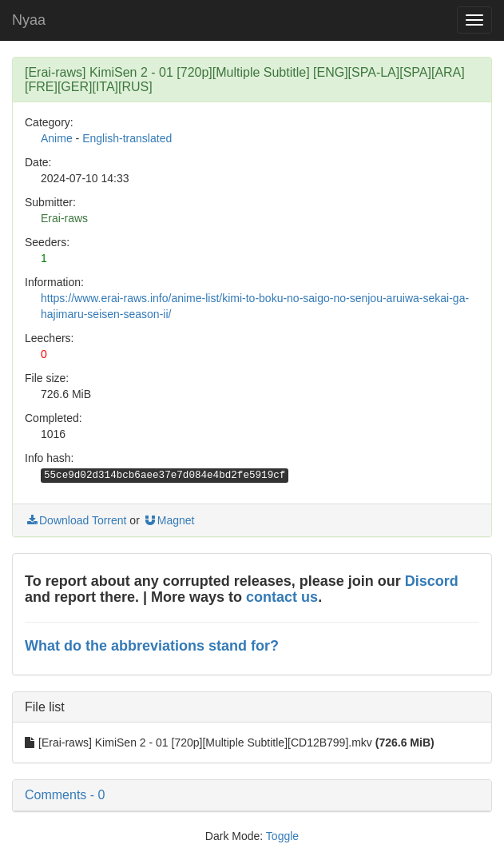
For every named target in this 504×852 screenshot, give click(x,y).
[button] (252, 795)
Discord (432, 581)
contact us (282, 597)
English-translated (127, 138)
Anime (57, 138)
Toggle (282, 836)
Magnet (169, 520)
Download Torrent (75, 520)
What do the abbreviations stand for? (152, 646)
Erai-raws (64, 218)
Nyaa (29, 20)
